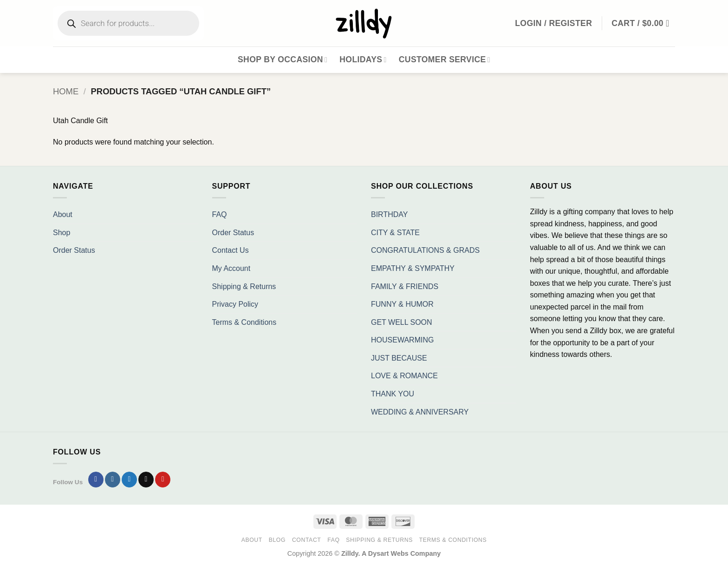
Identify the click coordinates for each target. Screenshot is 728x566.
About (63, 214)
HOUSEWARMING (402, 340)
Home (66, 91)
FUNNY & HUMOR (402, 304)
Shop (62, 233)
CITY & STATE (395, 233)
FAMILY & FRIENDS (405, 286)
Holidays (363, 59)
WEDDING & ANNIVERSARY (420, 412)
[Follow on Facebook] (96, 480)
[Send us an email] (146, 480)
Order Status (74, 250)
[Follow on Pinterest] (163, 480)
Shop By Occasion (283, 59)
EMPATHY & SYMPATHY (413, 268)
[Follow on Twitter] (129, 480)
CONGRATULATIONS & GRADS (425, 250)
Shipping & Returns (244, 286)
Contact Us (231, 250)
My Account (231, 268)
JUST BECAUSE (399, 358)
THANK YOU (393, 394)
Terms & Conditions (244, 322)
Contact (307, 540)
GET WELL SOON (402, 322)
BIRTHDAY (389, 214)
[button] (643, 23)
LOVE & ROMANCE (404, 376)
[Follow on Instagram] (113, 480)
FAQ (220, 214)
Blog (277, 540)
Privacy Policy (235, 304)
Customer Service (445, 59)
